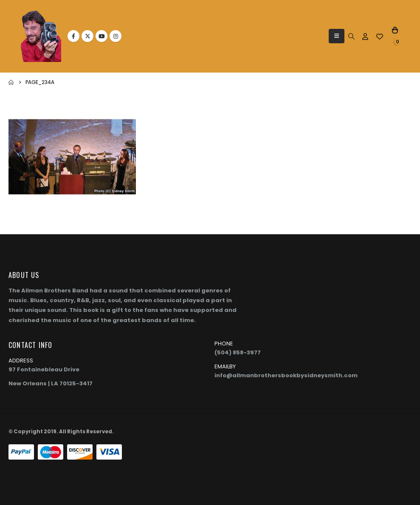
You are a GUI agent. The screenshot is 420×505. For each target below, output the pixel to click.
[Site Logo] (41, 36)
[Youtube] (101, 36)
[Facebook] (73, 36)
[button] (337, 36)
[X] (87, 36)
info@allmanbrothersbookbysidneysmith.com (286, 375)
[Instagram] (116, 36)
